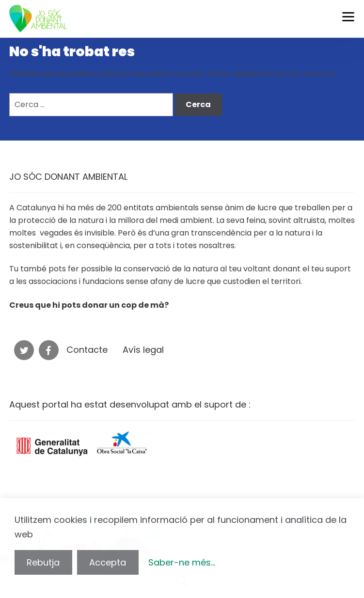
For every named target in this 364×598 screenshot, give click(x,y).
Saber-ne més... (182, 562)
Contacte (87, 350)
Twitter (24, 350)
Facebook (49, 350)
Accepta (108, 562)
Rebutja (43, 562)
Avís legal (143, 350)
